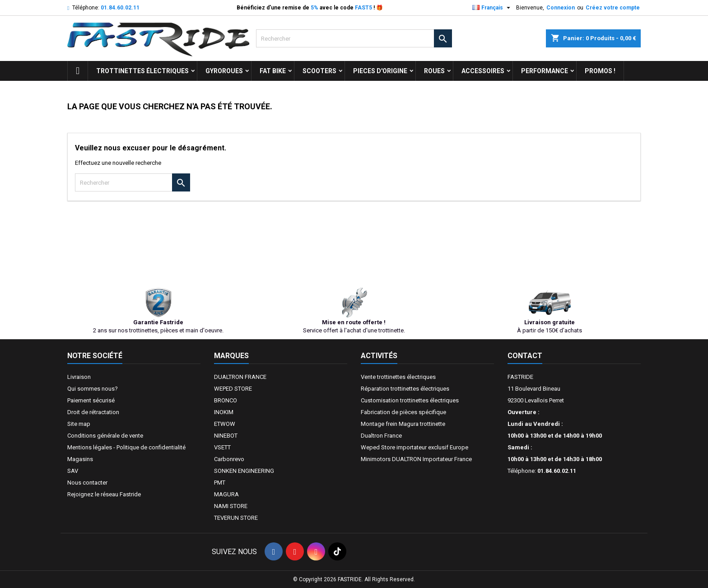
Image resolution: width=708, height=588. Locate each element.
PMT (220, 483)
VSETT (222, 447)
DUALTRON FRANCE (240, 377)
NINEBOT (226, 436)
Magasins (80, 459)
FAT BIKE (273, 71)
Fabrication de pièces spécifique (403, 412)
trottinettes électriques (142, 71)
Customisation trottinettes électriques (410, 400)
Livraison (79, 377)
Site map (79, 424)
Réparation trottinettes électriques (405, 389)
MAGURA (226, 494)
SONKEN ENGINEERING (244, 471)
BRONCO (226, 400)
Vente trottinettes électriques (398, 377)
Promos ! (600, 71)
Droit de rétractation (93, 412)
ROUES (434, 71)
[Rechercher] (354, 38)
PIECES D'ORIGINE (380, 71)
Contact (525, 356)
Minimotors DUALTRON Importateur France (416, 459)
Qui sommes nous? (93, 389)
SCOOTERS (319, 71)
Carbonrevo (229, 459)
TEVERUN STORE (236, 518)
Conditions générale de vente (105, 436)
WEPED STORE (233, 389)
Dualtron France (381, 436)
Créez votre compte (613, 8)
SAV (73, 471)
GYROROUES (224, 71)
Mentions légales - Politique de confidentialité (126, 447)
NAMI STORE (231, 506)
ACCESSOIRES (483, 71)
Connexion (561, 8)
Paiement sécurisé (91, 400)
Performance (545, 71)
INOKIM (224, 412)
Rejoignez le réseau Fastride (104, 494)
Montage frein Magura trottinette (403, 424)
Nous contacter (87, 483)
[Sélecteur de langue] (492, 8)
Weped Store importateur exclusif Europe (415, 447)
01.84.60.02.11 (120, 8)
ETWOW (225, 424)
